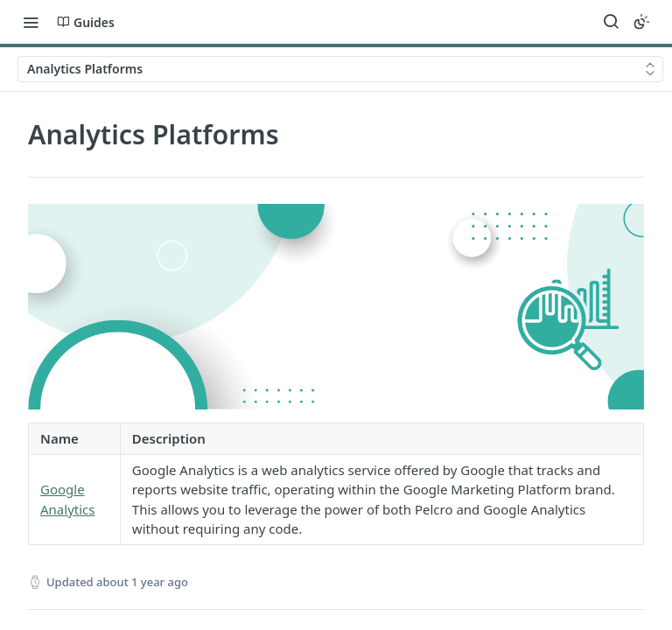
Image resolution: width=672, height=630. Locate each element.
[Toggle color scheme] (641, 22)
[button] (336, 307)
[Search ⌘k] (611, 22)
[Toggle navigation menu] (31, 22)
